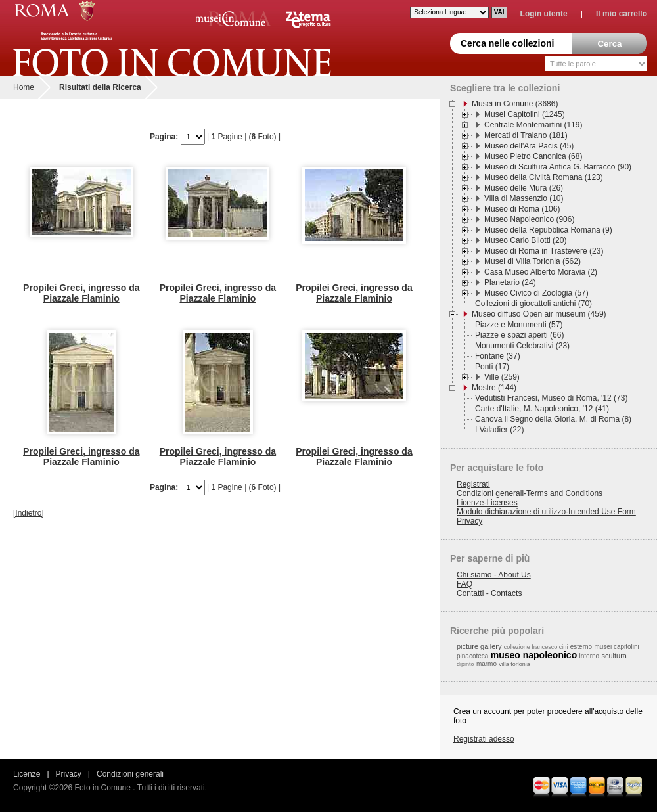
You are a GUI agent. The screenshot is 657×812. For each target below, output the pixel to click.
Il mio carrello (622, 14)
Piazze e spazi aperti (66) (519, 335)
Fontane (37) (498, 356)
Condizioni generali (130, 774)
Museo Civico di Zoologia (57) (536, 293)
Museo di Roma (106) (522, 209)
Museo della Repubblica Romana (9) (548, 230)
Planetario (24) (510, 282)
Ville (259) (502, 377)
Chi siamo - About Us (494, 575)
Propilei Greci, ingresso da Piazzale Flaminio (81, 293)
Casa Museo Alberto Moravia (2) (541, 272)
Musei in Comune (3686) (515, 104)
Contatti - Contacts (489, 593)
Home (24, 87)
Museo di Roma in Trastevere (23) (544, 251)
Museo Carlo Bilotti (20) (525, 240)
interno (590, 656)
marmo (487, 664)
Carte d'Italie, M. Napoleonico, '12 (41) (542, 409)
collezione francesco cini (536, 647)
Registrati (473, 484)
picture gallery (479, 646)
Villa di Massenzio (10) (524, 198)
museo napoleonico (534, 655)
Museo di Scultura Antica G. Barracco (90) (558, 167)
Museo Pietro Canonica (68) (533, 156)
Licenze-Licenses (487, 503)
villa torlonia (514, 664)
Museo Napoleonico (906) (529, 219)
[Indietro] (29, 513)
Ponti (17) (492, 367)
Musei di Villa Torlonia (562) (532, 261)
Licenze (27, 774)
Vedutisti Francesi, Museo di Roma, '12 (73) (551, 398)
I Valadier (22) (499, 430)
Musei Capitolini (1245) (525, 114)
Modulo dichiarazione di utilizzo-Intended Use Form (546, 512)
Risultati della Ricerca (100, 87)
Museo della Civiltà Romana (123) (544, 177)
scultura (614, 656)
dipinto (465, 664)
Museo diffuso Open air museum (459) (539, 314)
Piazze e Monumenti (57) (519, 325)
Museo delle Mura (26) (524, 188)
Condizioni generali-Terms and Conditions (530, 493)
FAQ (464, 584)
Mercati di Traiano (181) (526, 135)
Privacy (469, 521)
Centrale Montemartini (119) (533, 125)
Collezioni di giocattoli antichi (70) (533, 304)
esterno (581, 647)
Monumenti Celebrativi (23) (522, 346)
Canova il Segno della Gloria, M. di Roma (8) (553, 419)
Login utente (544, 14)
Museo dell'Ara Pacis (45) (529, 146)
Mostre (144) (494, 388)
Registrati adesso (484, 739)
